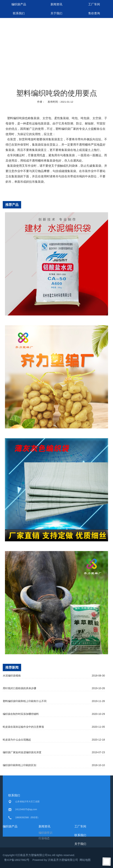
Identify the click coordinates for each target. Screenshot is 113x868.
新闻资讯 (56, 4)
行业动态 (44, 838)
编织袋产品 (19, 4)
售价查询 (94, 13)
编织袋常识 (45, 833)
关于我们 (56, 13)
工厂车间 (94, 4)
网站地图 (85, 860)
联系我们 (19, 13)
